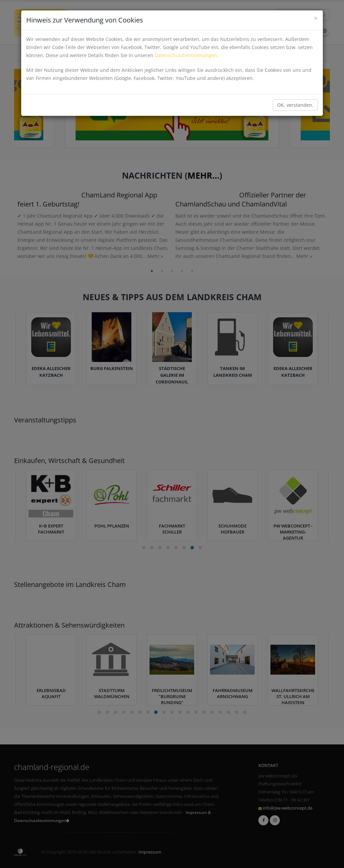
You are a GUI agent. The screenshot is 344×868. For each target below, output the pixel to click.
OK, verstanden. (295, 105)
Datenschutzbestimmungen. (186, 55)
